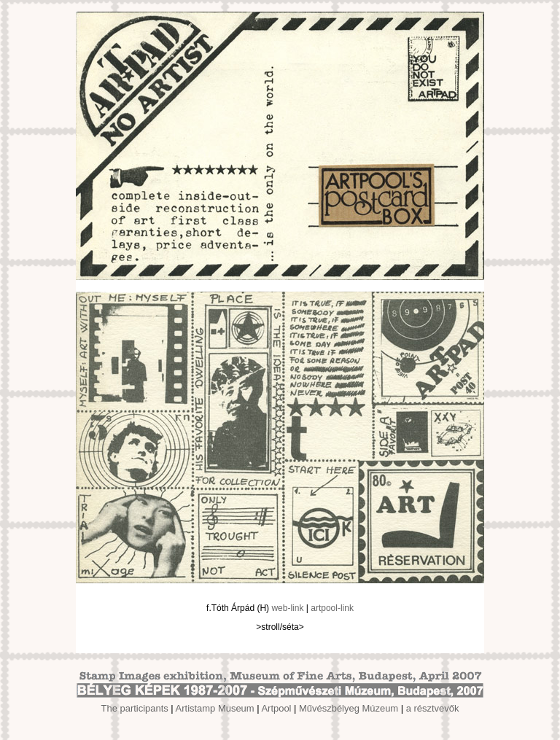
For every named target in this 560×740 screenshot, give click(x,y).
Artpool (276, 708)
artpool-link (332, 608)
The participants (135, 708)
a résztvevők (433, 708)
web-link (287, 608)
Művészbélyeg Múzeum (349, 708)
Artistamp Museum (215, 708)
